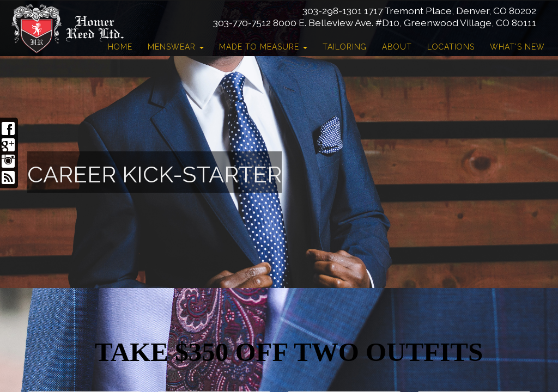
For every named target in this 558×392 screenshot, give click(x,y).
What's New (517, 47)
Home (120, 47)
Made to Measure (263, 47)
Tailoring (345, 47)
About (397, 47)
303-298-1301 (332, 11)
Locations (451, 47)
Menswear (176, 47)
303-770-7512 (242, 23)
